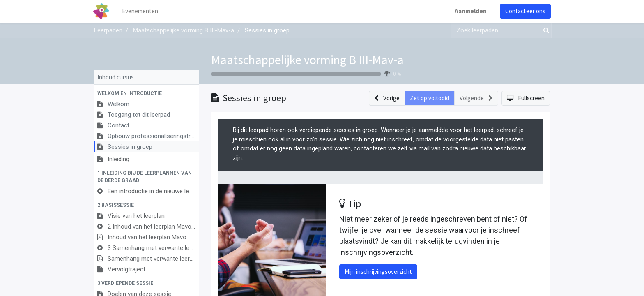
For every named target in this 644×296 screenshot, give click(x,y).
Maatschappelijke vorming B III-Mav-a (307, 60)
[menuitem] (141, 11)
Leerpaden (108, 30)
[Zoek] (545, 31)
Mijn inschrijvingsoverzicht (378, 272)
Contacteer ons (524, 11)
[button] (146, 93)
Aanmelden (470, 11)
